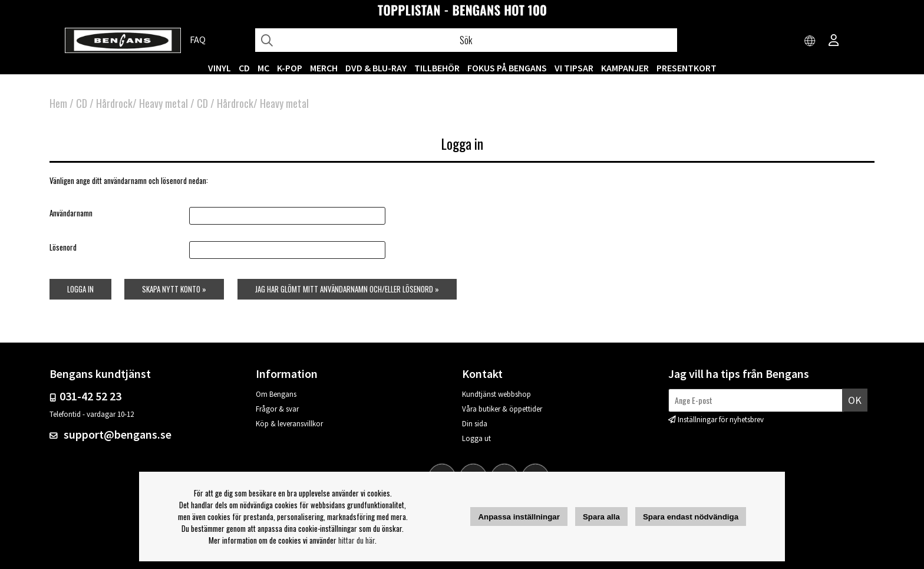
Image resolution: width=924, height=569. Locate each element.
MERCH (324, 68)
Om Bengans (276, 394)
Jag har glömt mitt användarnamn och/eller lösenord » (347, 289)
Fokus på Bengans (507, 68)
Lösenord (63, 247)
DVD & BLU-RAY (376, 68)
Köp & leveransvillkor (289, 424)
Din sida (475, 424)
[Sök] (466, 40)
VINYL (220, 68)
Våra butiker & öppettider (502, 409)
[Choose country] (810, 41)
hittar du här (357, 540)
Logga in (80, 289)
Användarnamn (71, 213)
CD (244, 68)
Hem (58, 103)
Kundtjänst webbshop (496, 394)
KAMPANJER (625, 68)
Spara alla (601, 517)
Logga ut (476, 438)
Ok (855, 400)
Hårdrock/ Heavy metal (142, 103)
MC (263, 68)
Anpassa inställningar (519, 517)
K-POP (290, 68)
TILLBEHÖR (437, 68)
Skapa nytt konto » (174, 289)
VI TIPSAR (574, 68)
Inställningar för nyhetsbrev (721, 420)
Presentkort (687, 68)
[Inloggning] (834, 41)
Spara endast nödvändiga (691, 517)
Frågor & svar (277, 409)
